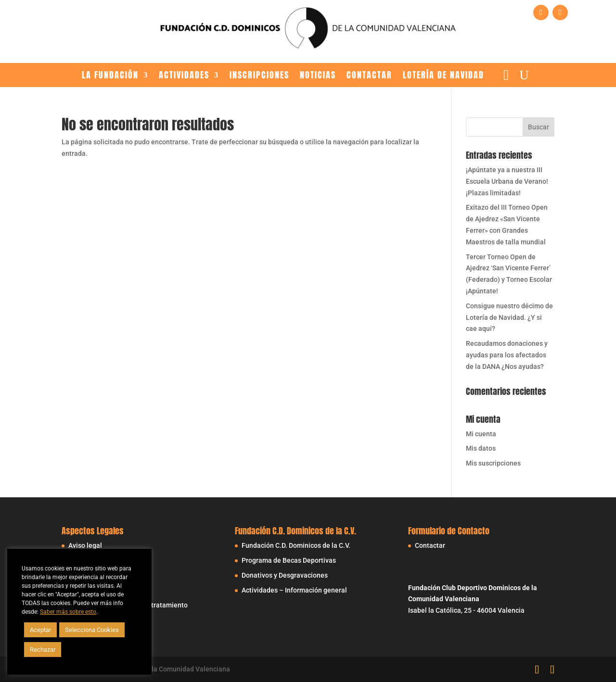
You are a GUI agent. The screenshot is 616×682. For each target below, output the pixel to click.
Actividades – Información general (294, 590)
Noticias (318, 76)
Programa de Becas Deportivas (289, 560)
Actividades (184, 76)
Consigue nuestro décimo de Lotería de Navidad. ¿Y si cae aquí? (509, 317)
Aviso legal (85, 545)
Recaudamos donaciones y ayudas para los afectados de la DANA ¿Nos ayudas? (507, 355)
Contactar (369, 76)
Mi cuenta (481, 434)
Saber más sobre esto (68, 612)
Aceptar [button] (40, 630)
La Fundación (110, 76)
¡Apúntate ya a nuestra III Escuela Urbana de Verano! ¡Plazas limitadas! (507, 181)
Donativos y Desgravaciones (285, 575)
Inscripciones (259, 76)
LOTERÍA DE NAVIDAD (443, 76)
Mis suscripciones (493, 463)
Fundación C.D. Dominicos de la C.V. (296, 545)
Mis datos (481, 448)
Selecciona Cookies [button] (92, 630)
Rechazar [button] (43, 650)
